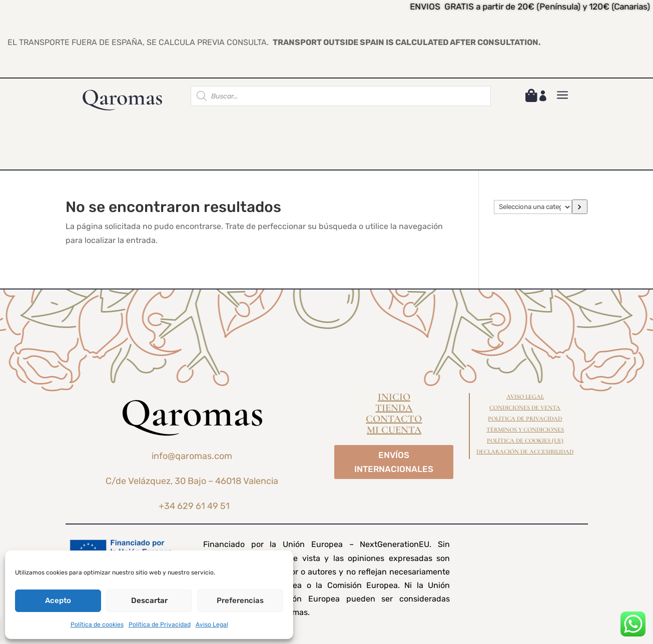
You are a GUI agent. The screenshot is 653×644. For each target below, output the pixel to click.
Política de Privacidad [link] (160, 624)
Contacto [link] (394, 420)
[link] (531, 97)
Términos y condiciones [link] (525, 429)
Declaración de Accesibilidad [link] (525, 451)
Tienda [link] (394, 409)
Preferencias (240, 600)
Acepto (58, 600)
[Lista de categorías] (533, 207)
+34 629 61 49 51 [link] (194, 506)
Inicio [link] (394, 398)
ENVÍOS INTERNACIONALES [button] (394, 462)
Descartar (149, 600)
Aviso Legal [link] (212, 624)
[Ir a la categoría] (580, 207)
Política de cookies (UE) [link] (525, 440)
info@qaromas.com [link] (192, 456)
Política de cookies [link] (97, 624)
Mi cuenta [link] (394, 431)
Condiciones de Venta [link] (525, 407)
